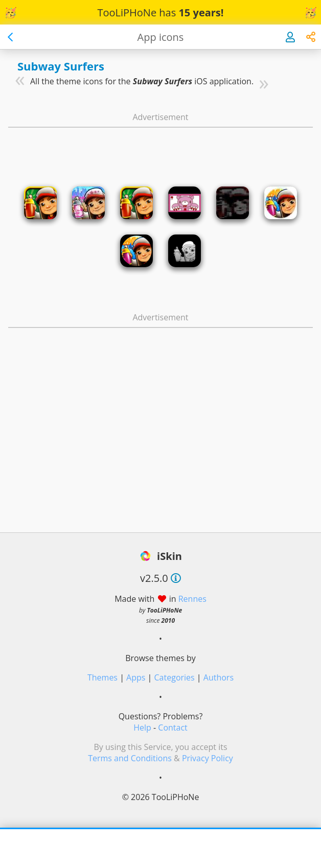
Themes (102, 677)
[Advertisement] (161, 147)
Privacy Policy (208, 758)
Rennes (192, 599)
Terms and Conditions (130, 758)
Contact (173, 728)
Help (142, 728)
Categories (175, 677)
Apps (136, 677)
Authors (219, 677)
